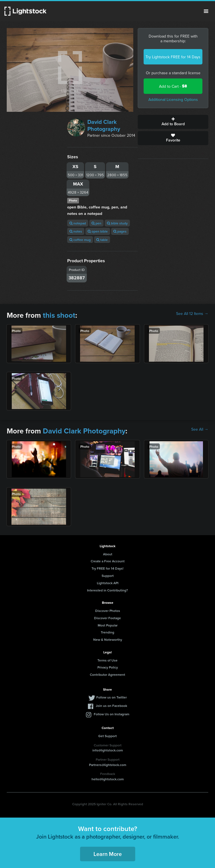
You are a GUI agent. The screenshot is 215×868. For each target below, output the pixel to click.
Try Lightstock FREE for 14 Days (173, 57)
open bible (98, 231)
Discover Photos (108, 611)
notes (76, 231)
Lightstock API (108, 583)
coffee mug (80, 240)
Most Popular (108, 625)
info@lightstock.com (108, 750)
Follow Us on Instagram (112, 714)
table (102, 240)
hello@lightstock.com (108, 779)
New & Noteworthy (108, 640)
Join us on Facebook (111, 706)
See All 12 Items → (192, 314)
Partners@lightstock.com (108, 765)
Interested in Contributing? (107, 590)
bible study (117, 223)
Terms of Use (107, 660)
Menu (206, 11)
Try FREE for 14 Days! (107, 568)
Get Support (107, 736)
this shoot (59, 315)
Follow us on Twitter (112, 697)
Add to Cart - (173, 86)
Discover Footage (107, 618)
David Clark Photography (104, 125)
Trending (107, 632)
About (108, 554)
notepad (78, 223)
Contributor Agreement (107, 675)
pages (120, 231)
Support (108, 576)
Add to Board (173, 122)
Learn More (108, 854)
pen (96, 223)
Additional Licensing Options (173, 99)
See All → (200, 429)
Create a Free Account (108, 561)
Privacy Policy (108, 667)
